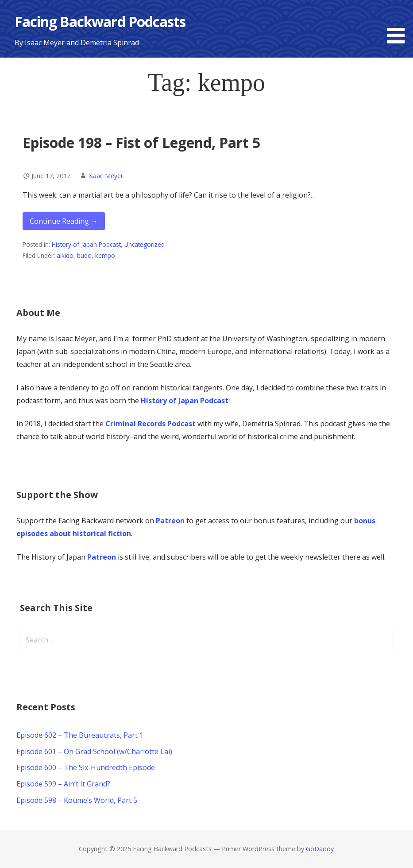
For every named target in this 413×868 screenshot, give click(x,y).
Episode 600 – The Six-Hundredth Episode (86, 767)
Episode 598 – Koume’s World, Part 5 (77, 800)
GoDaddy (320, 849)
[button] (399, 23)
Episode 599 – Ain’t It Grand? (63, 784)
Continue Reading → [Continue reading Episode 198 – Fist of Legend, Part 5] (64, 221)
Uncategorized (145, 244)
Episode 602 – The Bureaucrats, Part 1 (80, 735)
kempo (105, 255)
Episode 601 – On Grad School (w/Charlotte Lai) (94, 751)
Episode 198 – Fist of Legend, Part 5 (141, 142)
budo (84, 255)
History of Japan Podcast (86, 244)
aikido (65, 255)
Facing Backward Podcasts (100, 21)
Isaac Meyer (106, 176)
